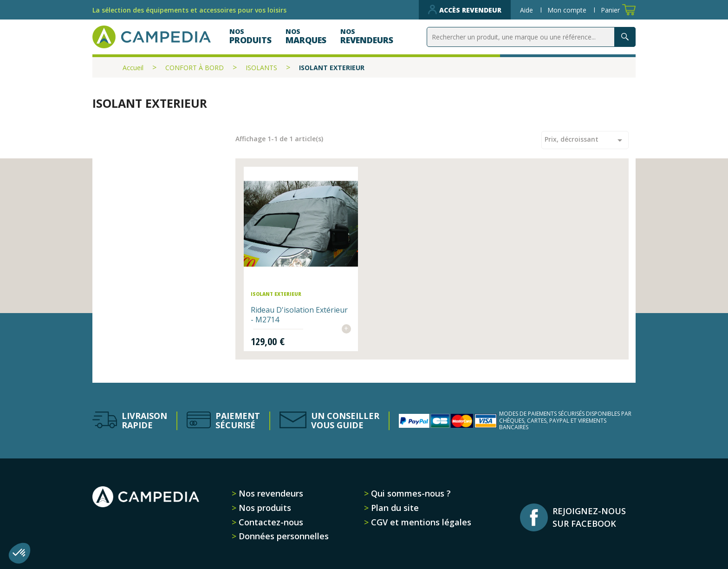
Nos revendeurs (270, 493)
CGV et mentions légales (420, 522)
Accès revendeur (465, 10)
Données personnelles (283, 536)
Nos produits (264, 508)
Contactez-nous (270, 522)
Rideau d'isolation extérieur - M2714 (299, 315)
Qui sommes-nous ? (410, 493)
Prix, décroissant (585, 140)
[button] (19, 553)
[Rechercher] (531, 37)
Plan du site (394, 508)
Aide (527, 10)
